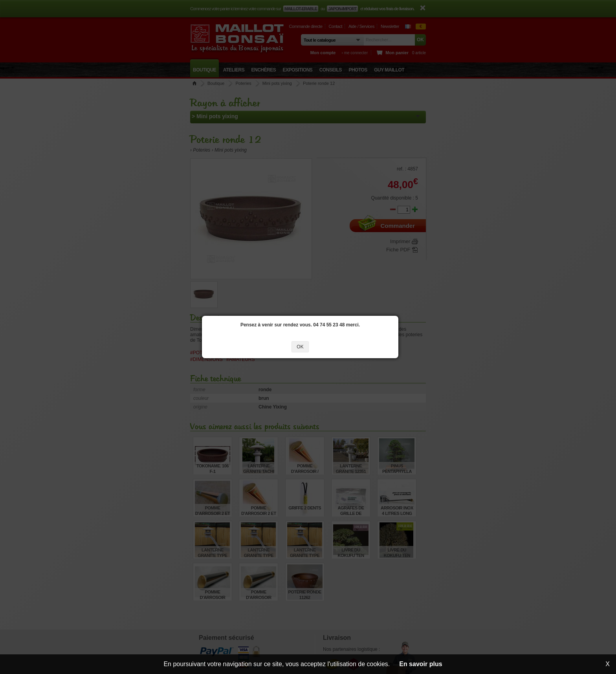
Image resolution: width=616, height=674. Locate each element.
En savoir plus (421, 664)
